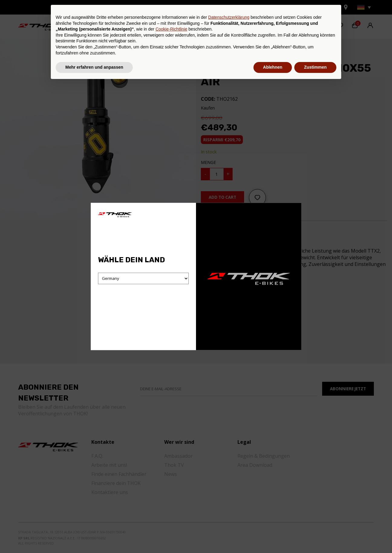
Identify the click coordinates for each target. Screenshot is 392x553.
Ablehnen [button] (273, 536)
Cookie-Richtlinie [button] (171, 498)
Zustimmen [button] (315, 536)
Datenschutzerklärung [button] (229, 486)
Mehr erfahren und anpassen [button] (94, 536)
